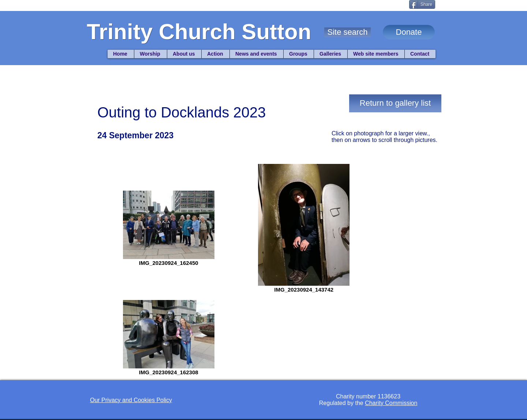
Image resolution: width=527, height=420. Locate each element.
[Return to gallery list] (395, 103)
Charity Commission (391, 403)
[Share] (422, 4)
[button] (347, 32)
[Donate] (409, 32)
